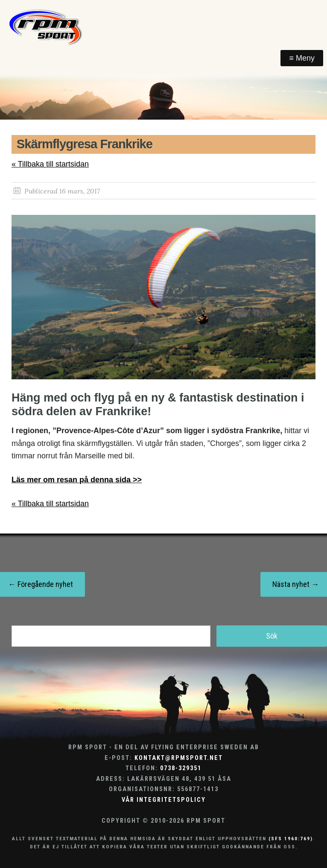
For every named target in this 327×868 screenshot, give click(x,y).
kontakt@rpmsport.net (179, 758)
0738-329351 (181, 768)
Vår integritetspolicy (164, 800)
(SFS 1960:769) (291, 839)
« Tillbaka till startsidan (50, 164)
